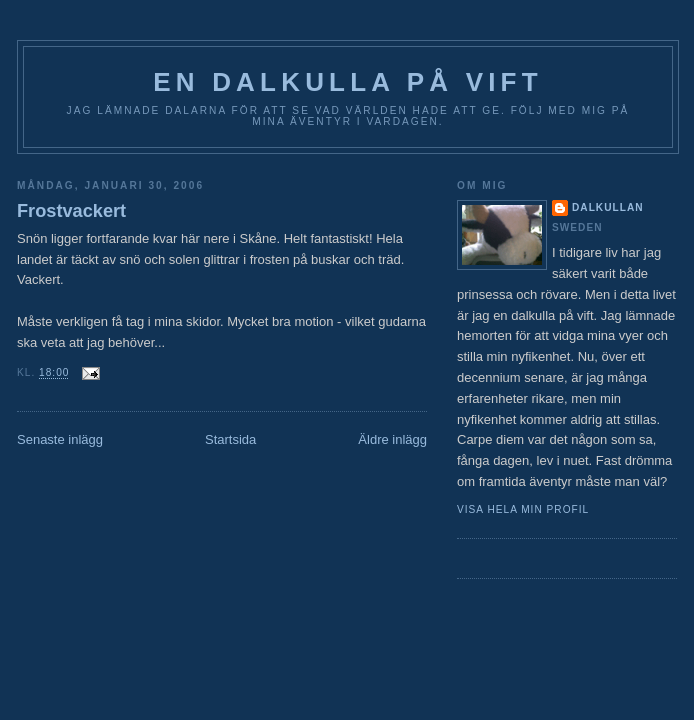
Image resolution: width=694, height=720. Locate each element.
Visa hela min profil (523, 509)
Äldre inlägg (392, 439)
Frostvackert (71, 211)
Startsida (230, 439)
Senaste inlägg (60, 439)
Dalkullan (608, 207)
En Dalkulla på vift (348, 82)
